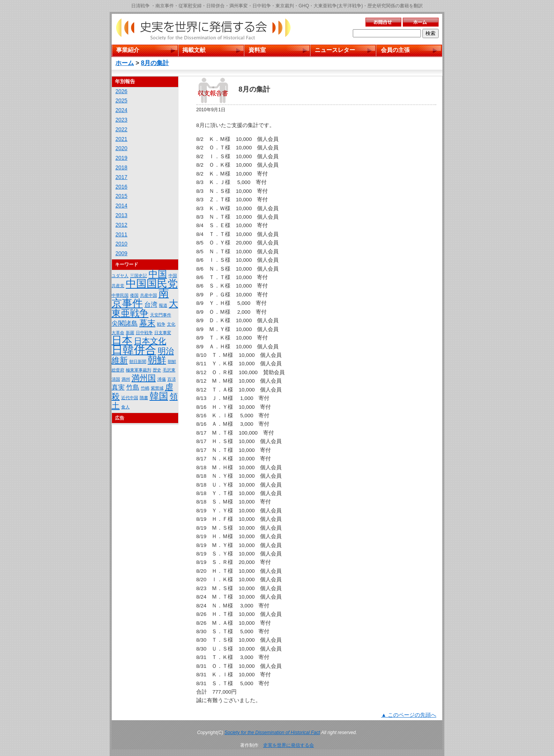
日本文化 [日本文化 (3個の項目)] (150, 341)
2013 (121, 215)
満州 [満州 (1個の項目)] (126, 379)
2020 (121, 148)
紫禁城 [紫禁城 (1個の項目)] (157, 388)
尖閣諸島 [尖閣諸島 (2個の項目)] (125, 324)
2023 (121, 120)
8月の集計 (155, 63)
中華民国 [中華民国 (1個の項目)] (120, 295)
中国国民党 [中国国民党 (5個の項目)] (152, 284)
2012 (121, 225)
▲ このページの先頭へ (409, 715)
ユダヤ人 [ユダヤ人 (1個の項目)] (120, 276)
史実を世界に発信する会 (289, 745)
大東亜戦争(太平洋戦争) (338, 6)
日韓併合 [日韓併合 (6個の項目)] (134, 350)
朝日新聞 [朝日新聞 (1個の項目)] (138, 361)
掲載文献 (194, 50)
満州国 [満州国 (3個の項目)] (144, 378)
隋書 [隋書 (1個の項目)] (144, 398)
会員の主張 (395, 50)
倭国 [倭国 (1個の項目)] (134, 295)
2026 (121, 91)
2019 (121, 158)
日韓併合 (215, 6)
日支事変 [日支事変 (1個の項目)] (163, 333)
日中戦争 (262, 6)
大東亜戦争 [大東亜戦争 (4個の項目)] (145, 308)
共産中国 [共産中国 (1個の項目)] (149, 295)
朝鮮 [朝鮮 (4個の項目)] (157, 360)
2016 (121, 187)
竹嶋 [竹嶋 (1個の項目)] (145, 388)
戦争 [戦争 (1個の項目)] (161, 324)
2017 (121, 177)
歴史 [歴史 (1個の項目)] (157, 370)
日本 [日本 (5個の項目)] (122, 340)
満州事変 (239, 6)
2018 (121, 167)
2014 (121, 206)
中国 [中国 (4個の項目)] (158, 274)
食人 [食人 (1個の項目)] (125, 407)
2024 (121, 110)
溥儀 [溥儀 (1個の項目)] (162, 379)
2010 (121, 244)
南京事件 (165, 6)
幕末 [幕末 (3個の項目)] (147, 323)
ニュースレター (335, 50)
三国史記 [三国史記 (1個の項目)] (138, 276)
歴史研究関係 (381, 6)
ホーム (125, 63)
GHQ (304, 6)
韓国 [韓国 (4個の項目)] (159, 396)
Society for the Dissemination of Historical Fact (272, 733)
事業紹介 (128, 50)
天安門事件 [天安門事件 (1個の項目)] (161, 315)
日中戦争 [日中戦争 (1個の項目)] (144, 333)
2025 (121, 100)
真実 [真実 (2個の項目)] (118, 387)
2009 (121, 253)
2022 (121, 129)
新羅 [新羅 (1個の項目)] (130, 333)
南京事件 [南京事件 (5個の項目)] (140, 298)
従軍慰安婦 (190, 6)
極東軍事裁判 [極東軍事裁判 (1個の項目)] (138, 370)
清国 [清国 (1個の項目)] (116, 379)
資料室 (257, 50)
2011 (121, 234)
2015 (121, 196)
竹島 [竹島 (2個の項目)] (133, 387)
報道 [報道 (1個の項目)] (163, 305)
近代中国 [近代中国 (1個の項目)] (130, 398)
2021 (121, 139)
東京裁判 (285, 6)
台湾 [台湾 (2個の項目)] (151, 305)
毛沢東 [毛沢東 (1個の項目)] (169, 370)
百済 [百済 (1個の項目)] (172, 379)
